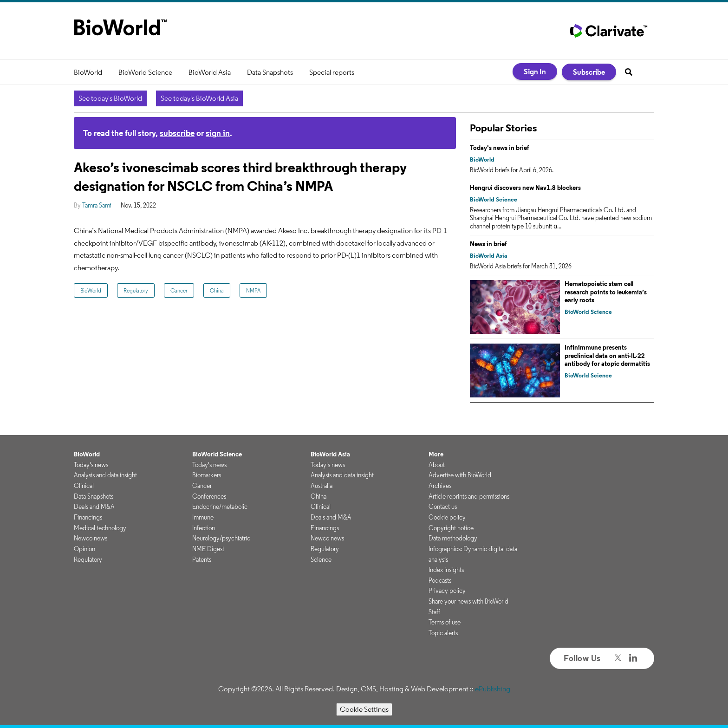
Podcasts (440, 580)
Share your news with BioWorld (468, 601)
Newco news (91, 538)
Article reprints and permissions (469, 496)
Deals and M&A (94, 507)
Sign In (535, 71)
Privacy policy (447, 591)
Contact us (443, 507)
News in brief (488, 244)
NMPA (253, 290)
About (437, 465)
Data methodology (453, 538)
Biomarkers (207, 475)
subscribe (177, 133)
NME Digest (208, 549)
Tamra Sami (97, 205)
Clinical (84, 486)
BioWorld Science (145, 72)
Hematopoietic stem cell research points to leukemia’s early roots (606, 292)
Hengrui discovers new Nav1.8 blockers (525, 188)
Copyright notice (451, 528)
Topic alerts (443, 633)
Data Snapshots (270, 72)
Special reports (332, 72)
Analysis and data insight (105, 475)
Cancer (179, 290)
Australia (322, 486)
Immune (203, 517)
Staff (434, 612)
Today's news (91, 465)
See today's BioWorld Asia (199, 98)
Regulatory (136, 290)
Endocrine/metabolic (220, 507)
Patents (202, 559)
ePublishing (493, 689)
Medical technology (100, 528)
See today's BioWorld (110, 98)
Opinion (84, 549)
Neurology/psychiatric (221, 538)
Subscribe (589, 72)
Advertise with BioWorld (460, 475)
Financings (88, 517)
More (436, 454)
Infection (204, 528)
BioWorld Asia (210, 72)
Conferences (209, 496)
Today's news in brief (500, 148)
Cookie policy (447, 517)
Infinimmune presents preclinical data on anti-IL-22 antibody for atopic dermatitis (607, 355)
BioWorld (88, 72)
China (217, 290)
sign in (218, 133)
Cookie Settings (364, 709)
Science (321, 559)
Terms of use (445, 622)
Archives (440, 486)
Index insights (446, 570)
